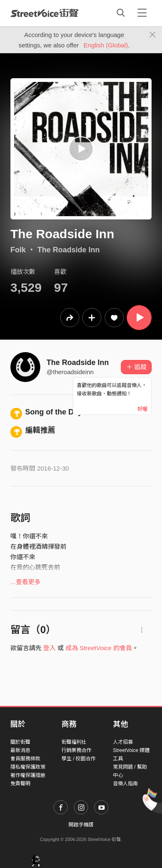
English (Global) (106, 45)
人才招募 (123, 742)
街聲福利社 (74, 742)
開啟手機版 (81, 825)
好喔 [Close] (142, 409)
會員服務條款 (25, 759)
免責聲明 (20, 784)
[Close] (153, 35)
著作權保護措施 (28, 775)
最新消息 (20, 750)
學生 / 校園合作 (79, 759)
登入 (49, 648)
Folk (18, 250)
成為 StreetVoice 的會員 (99, 648)
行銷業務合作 (76, 750)
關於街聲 (20, 742)
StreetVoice (45, 13)
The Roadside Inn (69, 250)
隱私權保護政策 (28, 767)
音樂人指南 (125, 784)
